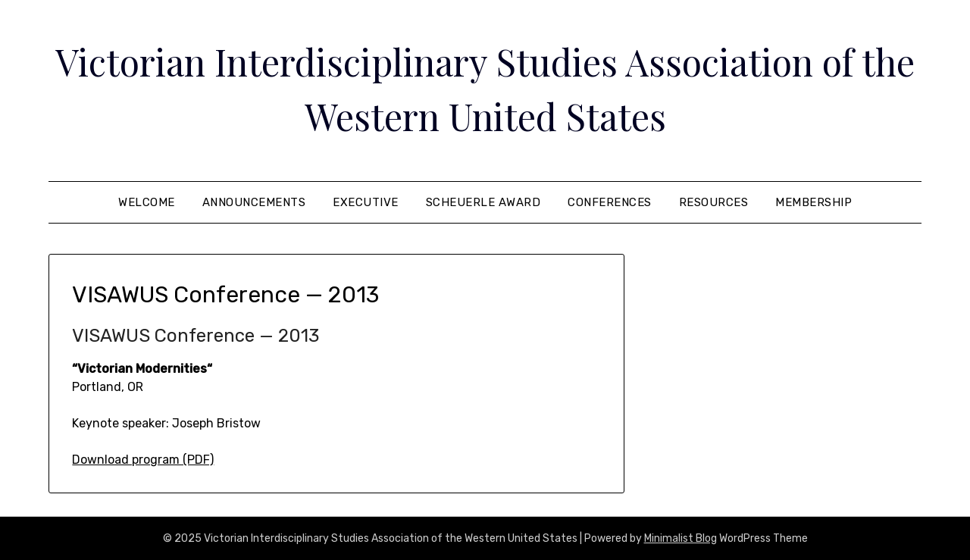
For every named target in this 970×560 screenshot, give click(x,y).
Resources (714, 202)
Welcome (147, 202)
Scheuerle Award (483, 202)
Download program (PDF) (143, 460)
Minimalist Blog (681, 538)
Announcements (254, 202)
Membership (814, 202)
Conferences (610, 202)
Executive (366, 202)
